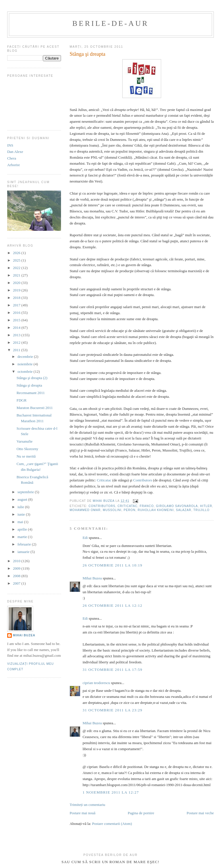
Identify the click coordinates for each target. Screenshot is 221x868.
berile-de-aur (110, 23)
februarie (25, 544)
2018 (17, 298)
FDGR (21, 400)
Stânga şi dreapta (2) (32, 378)
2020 (17, 283)
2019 (17, 290)
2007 (17, 583)
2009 (17, 568)
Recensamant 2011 (31, 393)
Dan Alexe (15, 152)
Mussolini (112, 510)
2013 (17, 335)
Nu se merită (26, 456)
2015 (17, 320)
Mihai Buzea (92, 578)
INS (10, 145)
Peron (130, 510)
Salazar (183, 510)
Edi (85, 538)
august (23, 499)
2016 (17, 313)
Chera (12, 158)
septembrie (26, 492)
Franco (147, 506)
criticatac (127, 506)
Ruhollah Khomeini (156, 510)
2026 (17, 253)
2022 (17, 268)
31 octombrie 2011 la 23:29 (113, 710)
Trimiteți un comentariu (87, 805)
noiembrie (26, 364)
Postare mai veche (200, 813)
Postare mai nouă (83, 813)
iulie (21, 507)
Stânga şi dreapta (29, 385)
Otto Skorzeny (27, 449)
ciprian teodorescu (96, 683)
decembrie (26, 357)
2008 (17, 576)
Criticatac (104, 480)
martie (23, 537)
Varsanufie (24, 441)
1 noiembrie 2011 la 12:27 (111, 792)
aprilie (23, 529)
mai (21, 522)
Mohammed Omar (85, 510)
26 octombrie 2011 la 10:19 (113, 565)
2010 (17, 561)
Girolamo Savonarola (177, 506)
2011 (17, 350)
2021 (17, 275)
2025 (17, 260)
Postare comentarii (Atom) (112, 824)
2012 (17, 342)
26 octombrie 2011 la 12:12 (113, 605)
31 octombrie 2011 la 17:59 (113, 670)
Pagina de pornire (141, 813)
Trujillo (201, 510)
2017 (17, 305)
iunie (22, 514)
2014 (17, 328)
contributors (102, 506)
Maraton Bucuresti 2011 (35, 408)
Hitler (206, 506)
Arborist (13, 165)
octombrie (26, 371)
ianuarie (24, 552)
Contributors (143, 480)
